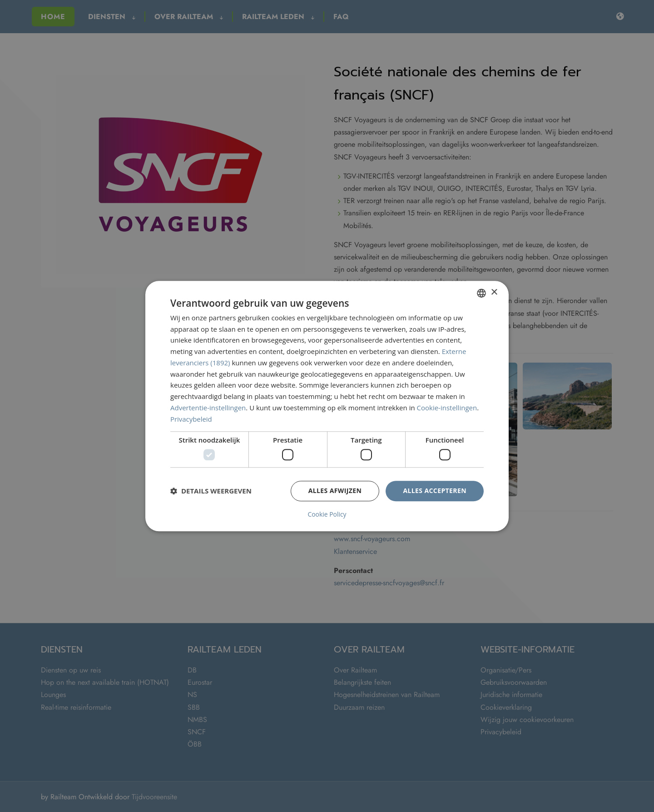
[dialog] (327, 406)
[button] (211, 491)
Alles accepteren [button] (435, 491)
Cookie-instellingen (447, 408)
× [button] (494, 292)
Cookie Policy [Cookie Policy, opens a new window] (327, 514)
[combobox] (481, 293)
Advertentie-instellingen (208, 408)
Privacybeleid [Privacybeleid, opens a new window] (191, 419)
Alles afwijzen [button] (335, 491)
